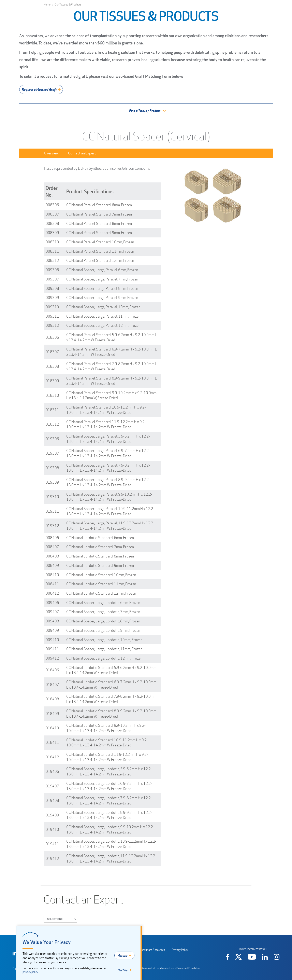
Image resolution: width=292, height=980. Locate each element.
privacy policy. (31, 972)
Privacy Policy (180, 950)
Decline (122, 970)
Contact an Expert (82, 153)
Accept (122, 955)
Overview (51, 153)
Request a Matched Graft (39, 89)
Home (47, 4)
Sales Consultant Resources (149, 950)
